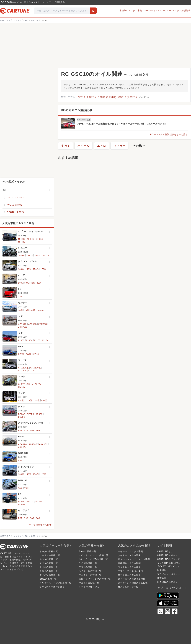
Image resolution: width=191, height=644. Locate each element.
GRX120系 (23, 368)
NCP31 (30, 502)
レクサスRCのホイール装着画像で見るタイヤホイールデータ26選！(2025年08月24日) (121, 124)
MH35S (39, 239)
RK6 (26, 431)
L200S (21, 340)
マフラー (119, 146)
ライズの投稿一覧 (88, 563)
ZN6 (20, 297)
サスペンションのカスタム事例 (134, 559)
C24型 (29, 400)
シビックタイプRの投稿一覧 (93, 559)
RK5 (20, 431)
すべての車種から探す (40, 525)
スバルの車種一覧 (49, 567)
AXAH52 (43, 444)
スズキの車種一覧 (49, 571)
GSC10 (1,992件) (128, 97)
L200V (29, 340)
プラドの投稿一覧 (88, 567)
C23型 (21, 400)
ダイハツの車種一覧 (50, 575)
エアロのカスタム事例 (129, 575)
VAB (20, 460)
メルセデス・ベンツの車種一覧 (56, 583)
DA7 (32, 518)
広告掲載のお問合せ (167, 582)
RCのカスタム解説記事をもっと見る (169, 134)
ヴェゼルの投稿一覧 (89, 583)
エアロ (102, 146)
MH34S (31, 239)
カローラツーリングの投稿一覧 (95, 579)
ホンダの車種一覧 (49, 559)
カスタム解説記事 (182, 11)
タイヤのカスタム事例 (129, 555)
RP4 (38, 431)
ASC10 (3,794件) (107, 97)
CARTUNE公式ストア (168, 559)
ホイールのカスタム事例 (131, 551)
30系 (27, 283)
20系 (27, 310)
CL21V (30, 384)
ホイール (83, 146)
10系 (20, 283)
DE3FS (30, 414)
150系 (36, 269)
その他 (139, 146)
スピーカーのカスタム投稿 (132, 579)
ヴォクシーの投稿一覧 (90, 575)
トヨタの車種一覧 (49, 551)
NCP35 (22, 505)
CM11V (22, 387)
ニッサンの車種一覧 (50, 555)
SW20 (21, 354)
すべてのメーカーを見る (52, 587)
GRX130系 (36, 368)
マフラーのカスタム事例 (131, 571)
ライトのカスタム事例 (129, 567)
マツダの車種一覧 (49, 563)
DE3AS (22, 414)
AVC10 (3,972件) (87, 97)
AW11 (36, 354)
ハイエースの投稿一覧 (90, 571)
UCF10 (40, 310)
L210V (45, 340)
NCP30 (22, 502)
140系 (29, 269)
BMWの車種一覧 (48, 579)
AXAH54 (22, 447)
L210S (37, 340)
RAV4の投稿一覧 (87, 551)
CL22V (38, 384)
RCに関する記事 (84, 120)
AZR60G (22, 324)
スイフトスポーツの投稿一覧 (94, 555)
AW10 (29, 354)
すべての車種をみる (89, 587)
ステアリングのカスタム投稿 (133, 583)
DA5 (20, 518)
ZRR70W (23, 327)
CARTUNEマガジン (167, 555)
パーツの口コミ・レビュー (157, 11)
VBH (26, 488)
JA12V (46, 255)
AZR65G (33, 324)
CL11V (22, 384)
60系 (33, 283)
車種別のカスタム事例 (131, 11)
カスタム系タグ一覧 (128, 587)
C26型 (44, 400)
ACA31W (23, 444)
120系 (43, 474)
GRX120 (22, 371)
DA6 (26, 518)
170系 (43, 269)
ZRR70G (43, 324)
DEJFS (22, 417)
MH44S (22, 242)
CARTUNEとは (165, 551)
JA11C (21, 255)
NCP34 (39, 502)
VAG (20, 488)
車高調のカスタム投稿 (129, 563)
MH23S (22, 239)
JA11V (30, 255)
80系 (39, 283)
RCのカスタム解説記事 (77, 110)
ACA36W (33, 444)
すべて (144, 97)
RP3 (32, 431)
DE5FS (39, 414)
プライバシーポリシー (169, 574)
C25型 (37, 400)
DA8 (38, 518)
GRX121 (32, 371)
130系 (21, 269)
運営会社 (162, 578)
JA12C (38, 255)
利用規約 (162, 570)
